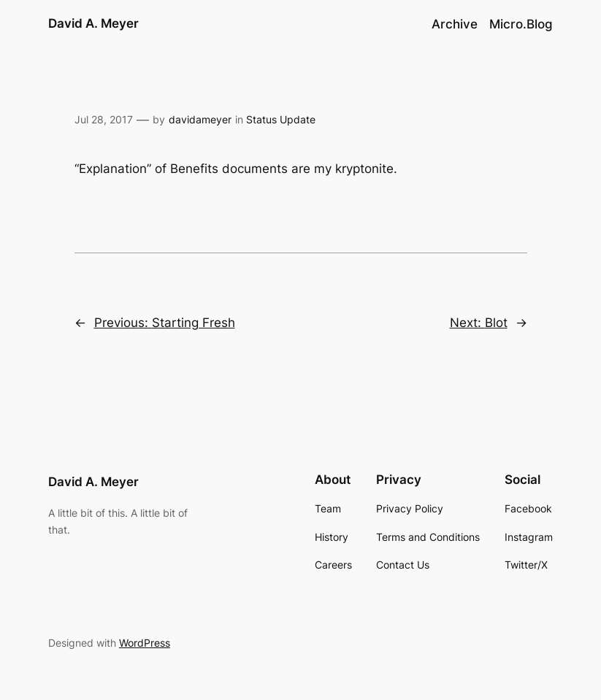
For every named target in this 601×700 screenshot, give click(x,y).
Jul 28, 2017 (104, 119)
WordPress (145, 643)
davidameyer (200, 119)
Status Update (281, 119)
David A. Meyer (93, 23)
